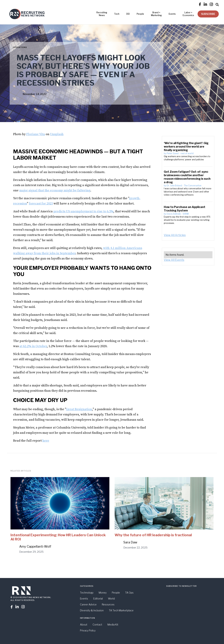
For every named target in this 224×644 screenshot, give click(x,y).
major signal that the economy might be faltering (55, 190)
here (46, 441)
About (84, 625)
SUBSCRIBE (208, 14)
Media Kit (113, 625)
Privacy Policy (88, 630)
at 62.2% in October (33, 346)
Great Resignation (79, 409)
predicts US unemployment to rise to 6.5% (83, 211)
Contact (97, 625)
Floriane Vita (36, 134)
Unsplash (57, 134)
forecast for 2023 (41, 204)
